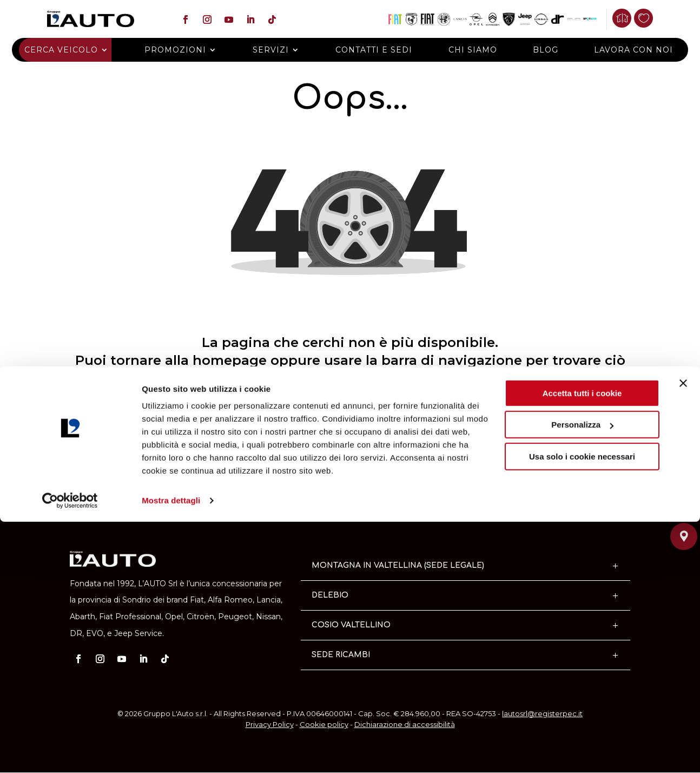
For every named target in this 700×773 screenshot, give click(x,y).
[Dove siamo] (684, 523)
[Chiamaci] (684, 499)
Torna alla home (350, 457)
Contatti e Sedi (374, 50)
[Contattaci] (684, 475)
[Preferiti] (650, 18)
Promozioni (186, 50)
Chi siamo (467, 50)
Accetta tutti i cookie (582, 644)
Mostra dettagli (171, 752)
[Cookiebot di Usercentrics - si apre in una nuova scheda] (70, 752)
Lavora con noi (617, 50)
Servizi (276, 50)
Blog (535, 50)
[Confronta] (628, 18)
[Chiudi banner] (683, 634)
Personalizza (582, 676)
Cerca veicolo (77, 50)
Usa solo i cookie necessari (582, 708)
